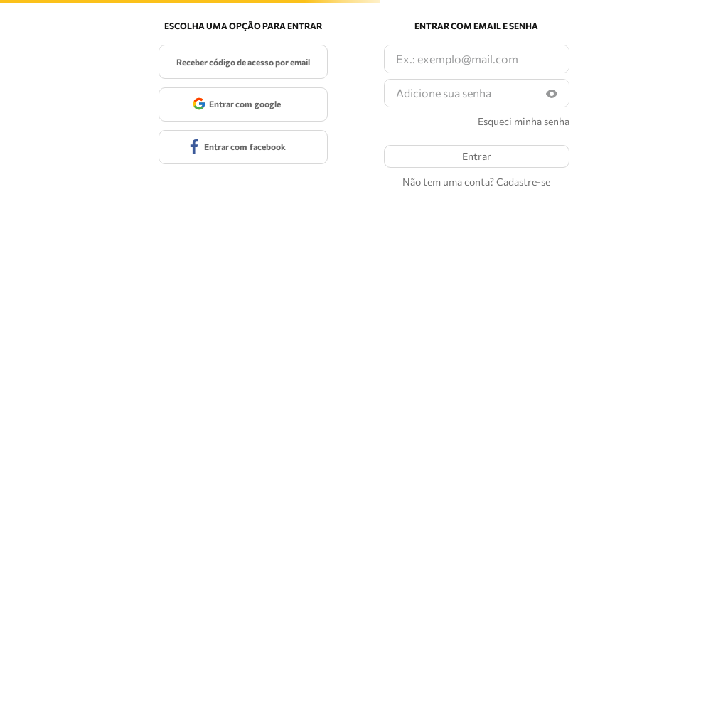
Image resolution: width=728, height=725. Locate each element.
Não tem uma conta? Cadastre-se (476, 182)
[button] (552, 93)
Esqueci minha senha (524, 122)
